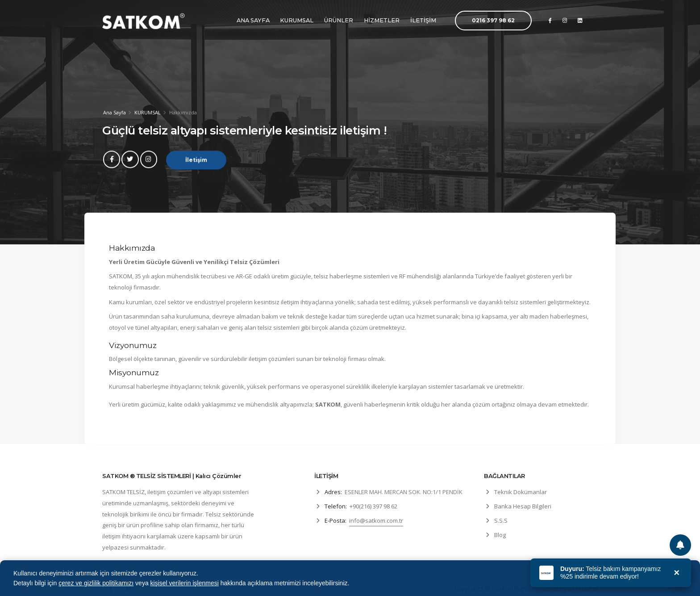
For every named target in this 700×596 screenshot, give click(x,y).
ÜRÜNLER (339, 20)
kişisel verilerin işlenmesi (185, 583)
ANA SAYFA (253, 20)
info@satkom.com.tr (376, 520)
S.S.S (501, 520)
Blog (500, 535)
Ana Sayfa (115, 112)
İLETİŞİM (423, 20)
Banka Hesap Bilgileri (523, 506)
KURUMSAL (297, 20)
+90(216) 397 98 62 (373, 506)
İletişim (196, 164)
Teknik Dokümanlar (521, 492)
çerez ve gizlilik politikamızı (96, 583)
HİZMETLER (382, 20)
